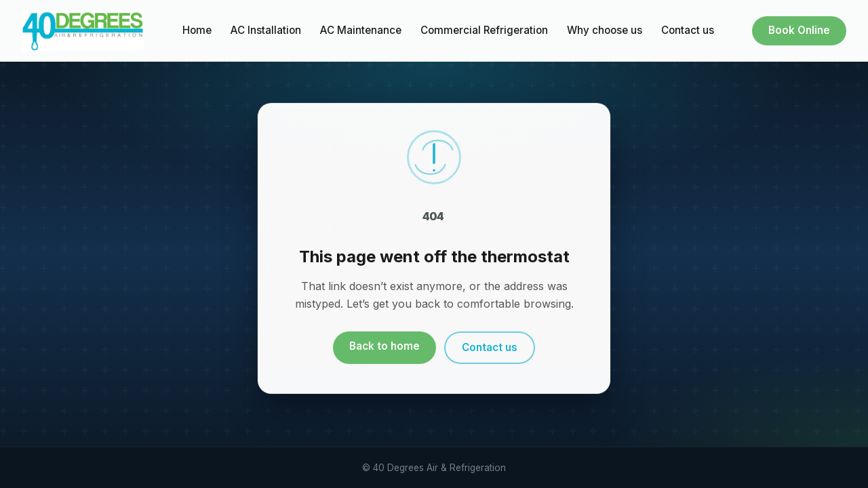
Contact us (688, 30)
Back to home (384, 346)
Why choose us (605, 30)
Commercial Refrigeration (484, 30)
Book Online (799, 30)
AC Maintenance (361, 30)
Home (197, 30)
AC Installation (266, 30)
